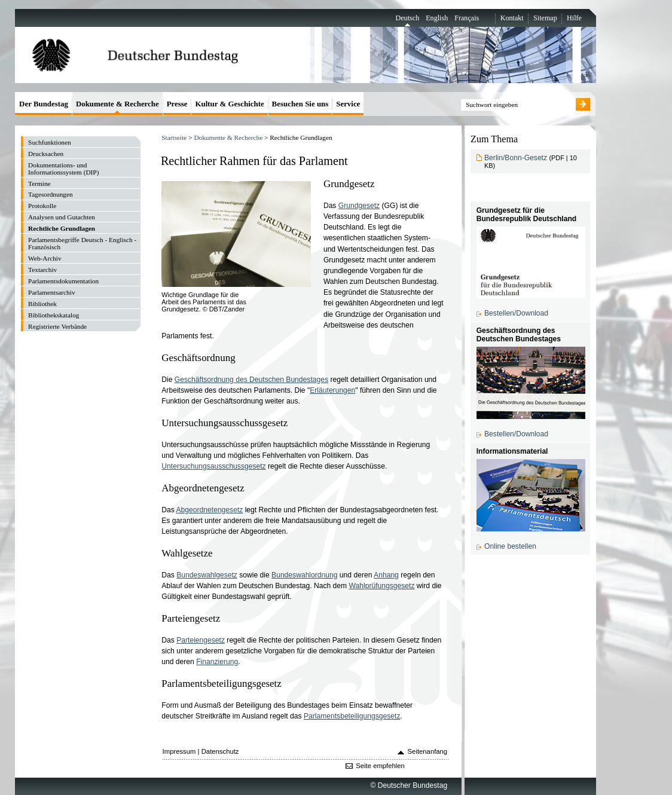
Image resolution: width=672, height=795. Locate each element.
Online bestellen (510, 546)
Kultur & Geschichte (229, 104)
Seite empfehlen (380, 766)
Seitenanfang (428, 751)
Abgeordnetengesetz (210, 510)
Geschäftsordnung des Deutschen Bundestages (251, 380)
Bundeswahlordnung (304, 575)
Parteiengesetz (201, 640)
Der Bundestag (44, 104)
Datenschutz (220, 751)
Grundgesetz (359, 206)
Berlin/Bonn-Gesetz (516, 158)
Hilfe (574, 18)
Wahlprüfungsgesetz (382, 586)
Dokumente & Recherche (228, 137)
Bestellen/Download (516, 313)
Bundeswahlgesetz (207, 575)
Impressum (179, 751)
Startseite (174, 137)
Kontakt (512, 18)
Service (348, 104)
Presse (177, 104)
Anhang (386, 575)
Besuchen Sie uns (300, 104)
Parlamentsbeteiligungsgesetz (352, 716)
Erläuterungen (332, 390)
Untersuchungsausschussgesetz (213, 466)
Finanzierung (217, 662)
